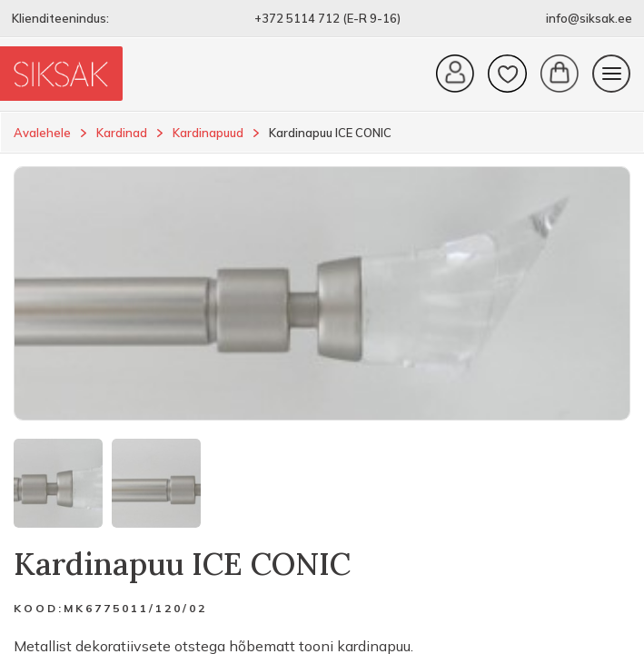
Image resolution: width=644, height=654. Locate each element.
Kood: (39, 608)
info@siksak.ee (589, 18)
